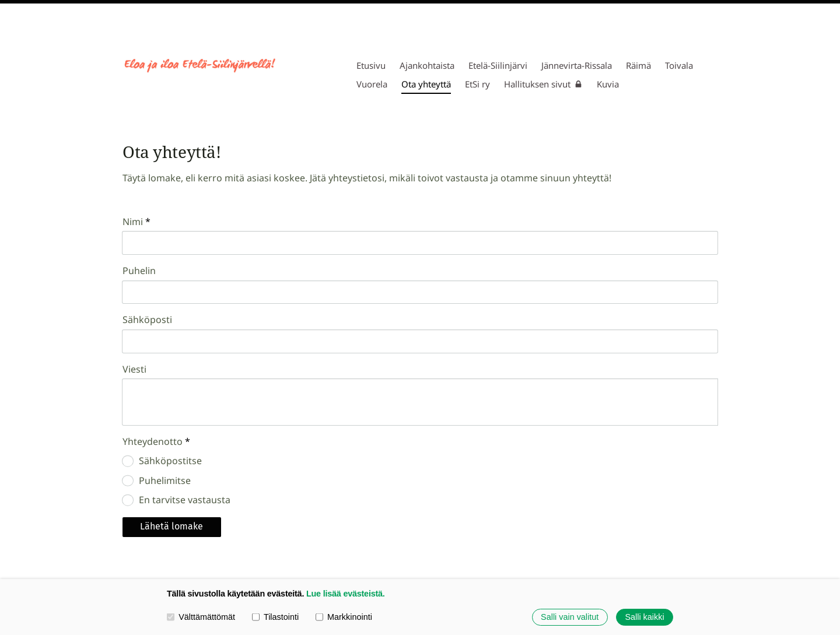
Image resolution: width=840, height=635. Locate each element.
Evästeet (591, 541)
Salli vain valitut (570, 617)
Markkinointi (344, 617)
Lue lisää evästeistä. (346, 594)
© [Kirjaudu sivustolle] (127, 541)
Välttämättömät (201, 617)
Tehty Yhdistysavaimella (677, 541)
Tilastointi (275, 617)
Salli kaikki (644, 617)
